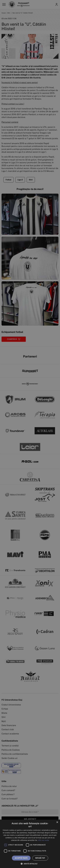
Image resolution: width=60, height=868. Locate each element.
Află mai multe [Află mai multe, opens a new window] (44, 840)
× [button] (57, 822)
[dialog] (30, 844)
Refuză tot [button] (40, 858)
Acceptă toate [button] (21, 858)
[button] (30, 864)
